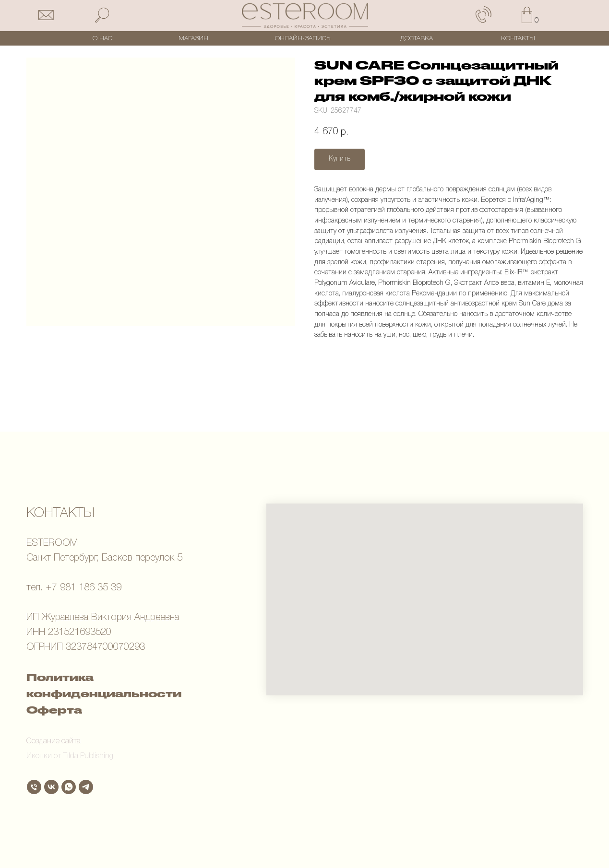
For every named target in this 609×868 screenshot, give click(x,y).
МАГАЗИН (193, 39)
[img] (305, 16)
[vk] (51, 787)
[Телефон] (34, 787)
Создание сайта (54, 741)
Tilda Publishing (88, 756)
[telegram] (86, 787)
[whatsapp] (69, 787)
